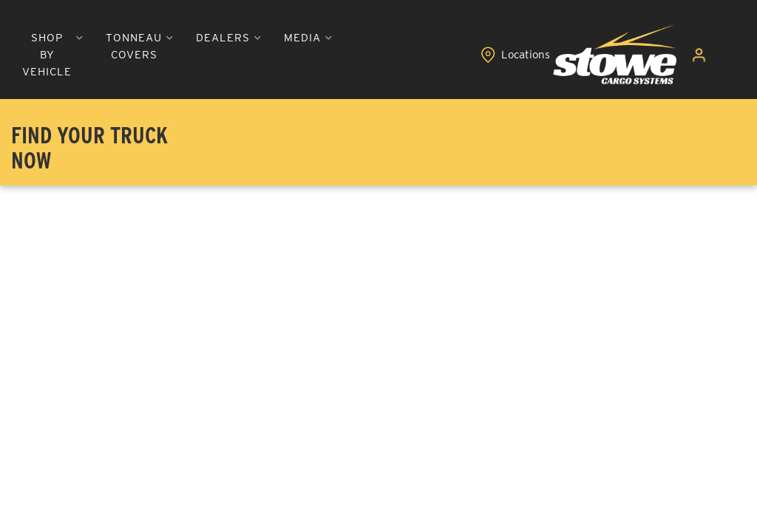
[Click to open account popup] (707, 55)
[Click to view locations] (656, 55)
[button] (162, 55)
